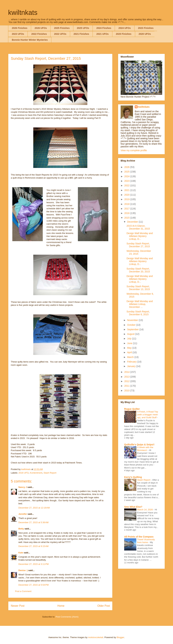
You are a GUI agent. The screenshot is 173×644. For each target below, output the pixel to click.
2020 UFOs (145, 34)
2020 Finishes (124, 34)
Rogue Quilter (132, 409)
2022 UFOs (60, 34)
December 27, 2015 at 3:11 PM (34, 564)
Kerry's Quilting (133, 477)
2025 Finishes (62, 28)
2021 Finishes (81, 34)
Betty (21, 529)
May (130, 348)
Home (61, 606)
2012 (127, 381)
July (129, 339)
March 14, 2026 (145, 510)
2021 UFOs (102, 34)
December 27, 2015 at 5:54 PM (34, 585)
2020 (127, 195)
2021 (127, 190)
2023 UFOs (18, 34)
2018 (127, 204)
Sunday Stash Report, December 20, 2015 (138, 270)
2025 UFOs (83, 28)
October (132, 325)
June (130, 343)
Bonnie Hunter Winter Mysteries (30, 40)
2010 (127, 391)
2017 (127, 209)
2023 (127, 181)
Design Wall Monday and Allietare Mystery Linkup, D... (140, 236)
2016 (127, 213)
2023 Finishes (146, 28)
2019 (127, 199)
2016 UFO (24, 473)
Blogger (120, 637)
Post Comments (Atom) (67, 617)
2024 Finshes (104, 28)
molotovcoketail (96, 637)
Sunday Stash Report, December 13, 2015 (138, 288)
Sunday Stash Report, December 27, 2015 (138, 245)
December (133, 222)
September (133, 329)
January (132, 366)
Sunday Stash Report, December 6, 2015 (138, 313)
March (131, 357)
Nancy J (23, 487)
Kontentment (36, 473)
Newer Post (18, 606)
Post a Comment (23, 591)
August (131, 334)
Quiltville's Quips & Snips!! (139, 445)
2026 (127, 167)
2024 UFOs (125, 28)
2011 (127, 386)
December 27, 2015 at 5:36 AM (33, 522)
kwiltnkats (23, 12)
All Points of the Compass (139, 537)
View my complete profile (134, 150)
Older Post (104, 606)
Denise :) (23, 570)
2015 (127, 218)
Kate (21, 553)
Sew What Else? (133, 507)
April (130, 352)
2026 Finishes (20, 28)
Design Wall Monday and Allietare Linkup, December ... (140, 304)
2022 (127, 185)
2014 (127, 372)
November (133, 320)
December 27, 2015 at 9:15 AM (33, 546)
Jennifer (23, 514)
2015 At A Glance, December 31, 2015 (138, 227)
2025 (127, 172)
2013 (127, 377)
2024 (127, 176)
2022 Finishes (39, 34)
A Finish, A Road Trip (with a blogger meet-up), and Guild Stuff (148, 415)
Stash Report (50, 473)
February (132, 362)
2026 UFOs (41, 28)
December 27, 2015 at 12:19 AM (34, 508)
